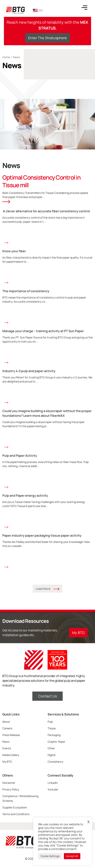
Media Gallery (11, 755)
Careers (7, 728)
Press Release (11, 735)
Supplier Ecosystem (15, 807)
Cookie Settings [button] (50, 856)
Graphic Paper (56, 742)
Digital (52, 755)
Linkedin (53, 783)
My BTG (7, 762)
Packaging (54, 735)
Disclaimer (9, 783)
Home (6, 57)
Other (51, 748)
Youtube (53, 789)
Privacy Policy (11, 789)
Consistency (55, 762)
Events (7, 748)
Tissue (52, 728)
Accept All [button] (72, 856)
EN (38, 10)
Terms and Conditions (16, 814)
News (6, 742)
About (6, 722)
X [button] (88, 822)
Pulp (50, 722)
